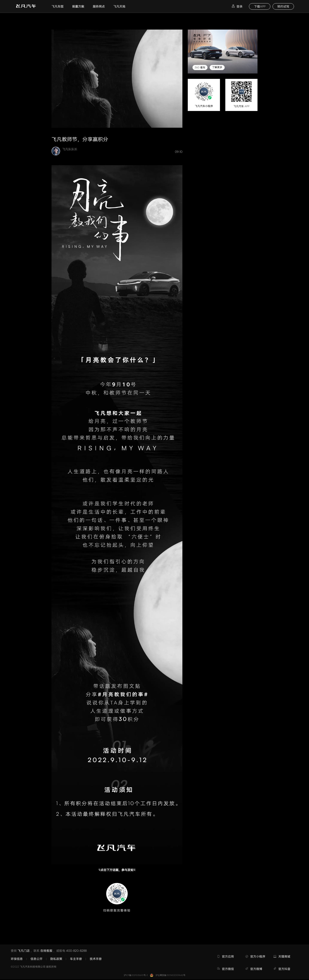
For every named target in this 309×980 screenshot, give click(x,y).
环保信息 (17, 959)
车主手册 (76, 959)
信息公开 (36, 959)
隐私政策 (56, 959)
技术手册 (96, 959)
